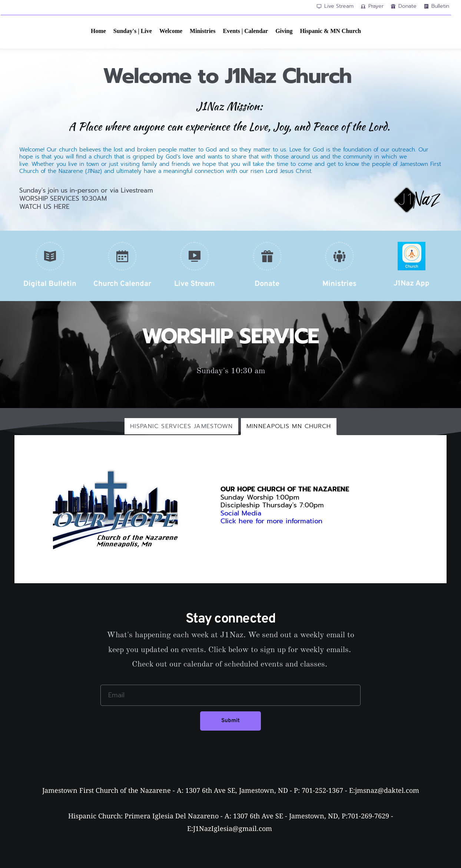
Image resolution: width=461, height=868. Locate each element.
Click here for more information (273, 521)
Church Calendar (122, 284)
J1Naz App (412, 284)
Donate (267, 284)
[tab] (182, 426)
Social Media (241, 513)
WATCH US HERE (44, 207)
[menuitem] (98, 31)
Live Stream (195, 284)
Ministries (339, 284)
